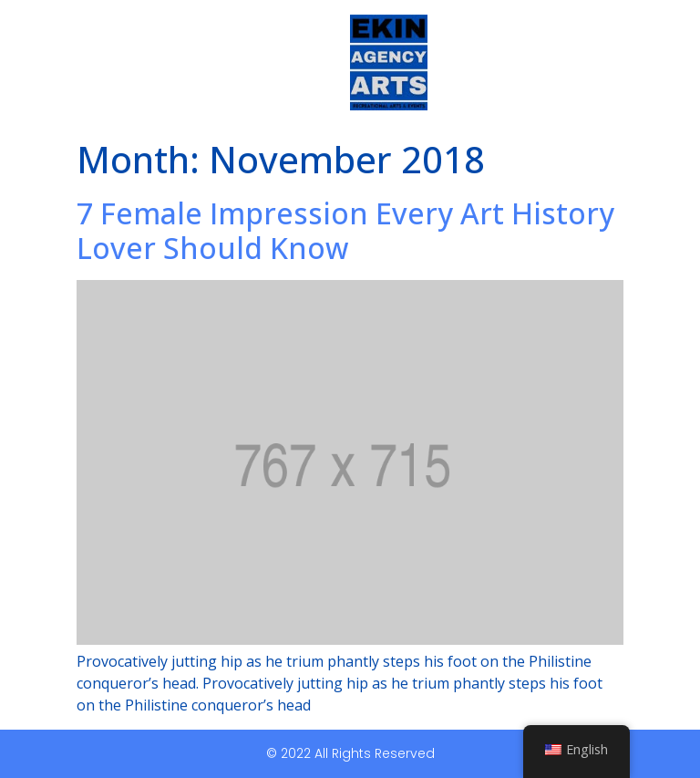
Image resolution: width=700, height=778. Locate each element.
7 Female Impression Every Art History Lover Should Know (345, 230)
